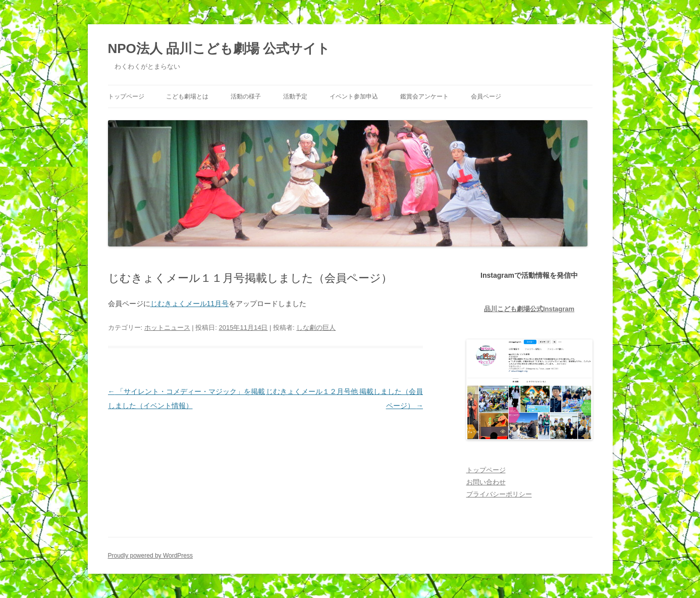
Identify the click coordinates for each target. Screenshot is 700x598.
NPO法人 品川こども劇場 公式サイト (219, 48)
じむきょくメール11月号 (190, 304)
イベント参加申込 (354, 96)
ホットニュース (167, 328)
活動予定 (295, 96)
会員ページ (486, 96)
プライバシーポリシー (499, 494)
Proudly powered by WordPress (151, 556)
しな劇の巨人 (316, 328)
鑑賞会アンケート (424, 96)
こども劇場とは (187, 96)
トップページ (126, 96)
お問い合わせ (486, 482)
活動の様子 (246, 96)
